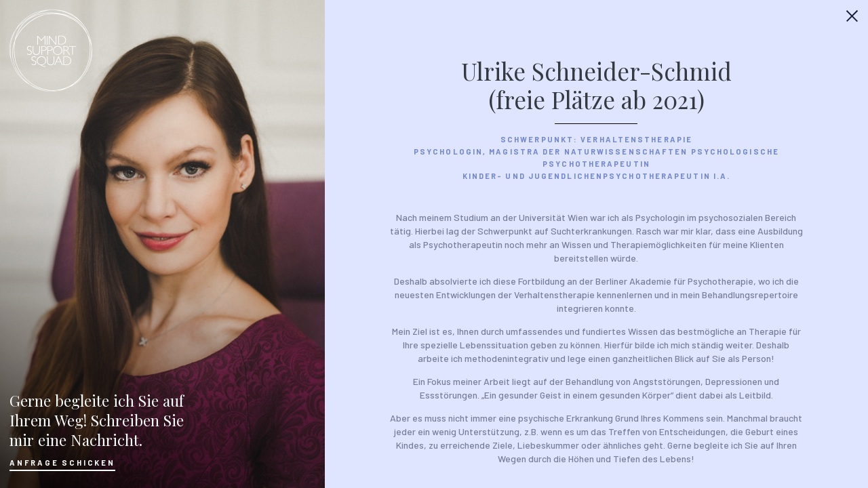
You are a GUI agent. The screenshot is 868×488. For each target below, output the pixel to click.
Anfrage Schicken (62, 463)
